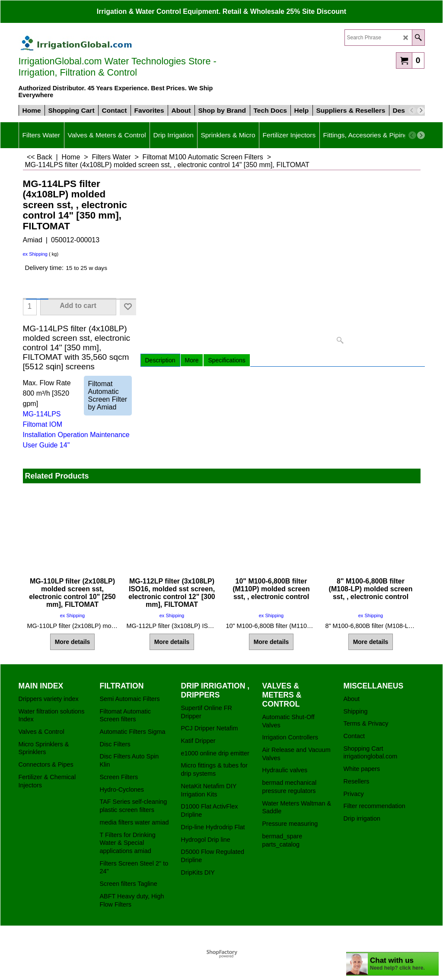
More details (73, 642)
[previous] (412, 111)
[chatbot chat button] (392, 964)
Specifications (226, 360)
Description (160, 360)
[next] (421, 111)
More (192, 360)
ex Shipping (35, 254)
